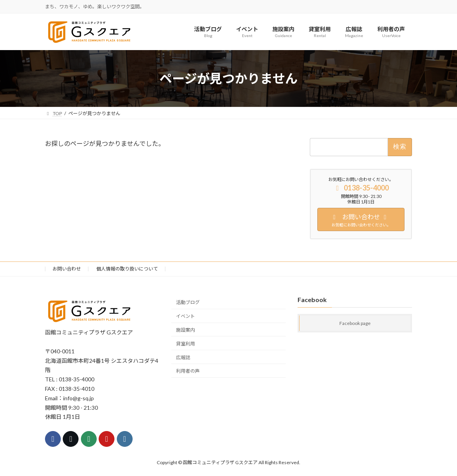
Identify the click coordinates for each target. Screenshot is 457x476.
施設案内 (185, 330)
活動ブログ (188, 303)
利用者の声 (188, 371)
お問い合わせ (67, 269)
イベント (185, 316)
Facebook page (355, 324)
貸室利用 (185, 344)
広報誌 (183, 357)
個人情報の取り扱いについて (127, 269)
